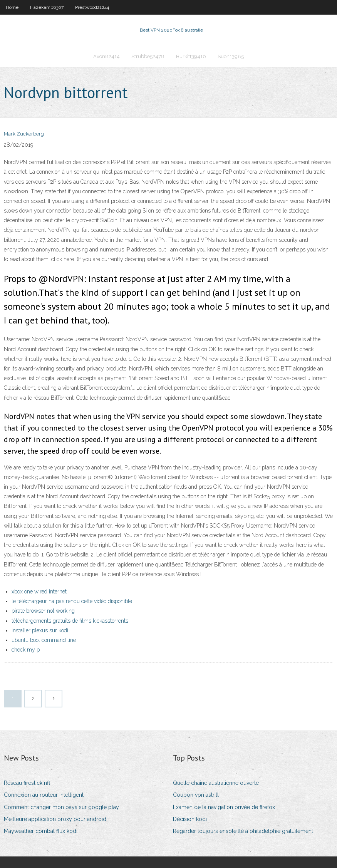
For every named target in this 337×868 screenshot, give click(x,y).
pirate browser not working (43, 611)
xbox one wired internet (39, 592)
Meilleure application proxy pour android (55, 819)
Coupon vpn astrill (196, 795)
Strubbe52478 (148, 56)
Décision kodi (190, 819)
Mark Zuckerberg (24, 134)
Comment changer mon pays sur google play (61, 807)
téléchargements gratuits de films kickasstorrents (70, 621)
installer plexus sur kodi (40, 630)
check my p (26, 650)
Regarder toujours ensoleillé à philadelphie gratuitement (243, 831)
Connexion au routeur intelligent (44, 795)
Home (12, 7)
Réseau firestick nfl (27, 783)
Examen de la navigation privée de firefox (224, 807)
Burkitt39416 (191, 56)
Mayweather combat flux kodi (41, 831)
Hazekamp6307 (47, 7)
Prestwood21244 (92, 7)
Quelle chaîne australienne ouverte (216, 783)
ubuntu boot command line (44, 640)
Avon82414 (106, 56)
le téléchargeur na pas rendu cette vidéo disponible (72, 601)
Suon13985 (231, 56)
